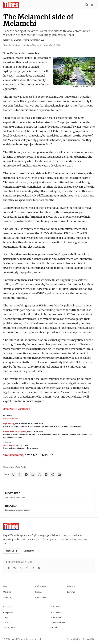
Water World (20, 467)
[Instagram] (27, 568)
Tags (6, 617)
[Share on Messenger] (26, 475)
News (6, 586)
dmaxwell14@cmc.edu (17, 409)
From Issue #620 (38, 45)
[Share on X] (13, 475)
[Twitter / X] (15, 568)
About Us (12, 551)
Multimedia (41, 586)
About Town (41, 597)
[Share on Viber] (53, 475)
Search (54, 627)
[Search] (87, 5)
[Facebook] (9, 568)
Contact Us (29, 551)
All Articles (56, 617)
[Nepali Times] (11, 526)
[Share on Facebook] (20, 475)
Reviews (71, 592)
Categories (8, 612)
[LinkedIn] (33, 568)
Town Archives (58, 622)
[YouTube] (21, 568)
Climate (39, 592)
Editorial (71, 586)
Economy (8, 597)
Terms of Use (89, 639)
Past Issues (56, 612)
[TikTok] (39, 568)
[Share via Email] (59, 475)
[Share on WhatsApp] (39, 475)
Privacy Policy (73, 639)
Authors (7, 622)
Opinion (7, 592)
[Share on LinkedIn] (33, 475)
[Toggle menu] (92, 5)
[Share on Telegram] (46, 475)
